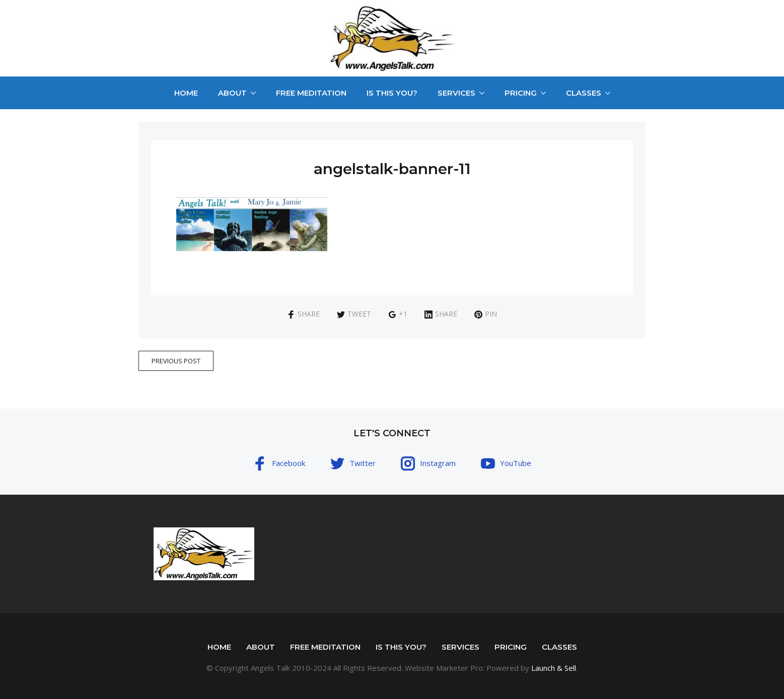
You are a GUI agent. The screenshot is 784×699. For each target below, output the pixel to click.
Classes (584, 93)
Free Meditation (311, 93)
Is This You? (392, 93)
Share (303, 314)
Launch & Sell (554, 668)
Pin (486, 314)
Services (456, 93)
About (232, 93)
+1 (398, 314)
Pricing (521, 93)
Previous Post (176, 361)
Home (186, 93)
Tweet (354, 314)
